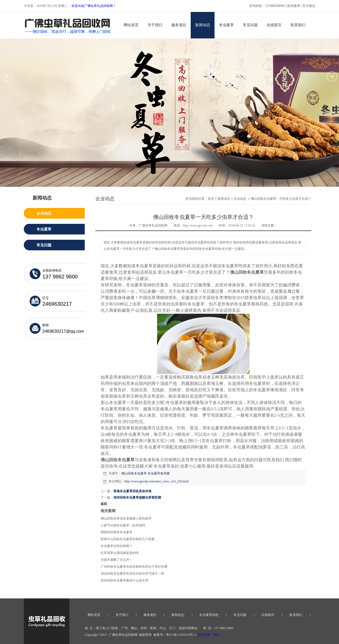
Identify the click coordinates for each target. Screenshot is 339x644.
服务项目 (179, 25)
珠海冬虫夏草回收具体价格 (132, 491)
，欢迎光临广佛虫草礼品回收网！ (92, 6)
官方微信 (309, 6)
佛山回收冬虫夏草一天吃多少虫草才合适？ (281, 199)
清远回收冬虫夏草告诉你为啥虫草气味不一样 (132, 574)
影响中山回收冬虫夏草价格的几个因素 (128, 539)
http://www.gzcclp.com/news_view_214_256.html (157, 481)
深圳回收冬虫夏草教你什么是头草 (124, 580)
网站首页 (131, 25)
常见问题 (250, 25)
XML (216, 635)
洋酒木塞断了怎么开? (116, 560)
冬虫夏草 (226, 25)
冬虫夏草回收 (209, 615)
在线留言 (274, 25)
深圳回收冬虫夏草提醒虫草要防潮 (137, 498)
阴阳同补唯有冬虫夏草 (117, 532)
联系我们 (298, 25)
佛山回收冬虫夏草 (134, 473)
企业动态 (240, 199)
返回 (104, 504)
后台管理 (204, 635)
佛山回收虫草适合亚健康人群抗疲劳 (126, 518)
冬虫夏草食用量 (159, 473)
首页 (211, 199)
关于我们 (155, 25)
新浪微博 (293, 6)
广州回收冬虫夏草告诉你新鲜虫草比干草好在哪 (134, 567)
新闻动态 (203, 25)
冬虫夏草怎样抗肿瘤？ (117, 546)
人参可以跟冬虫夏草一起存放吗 (123, 525)
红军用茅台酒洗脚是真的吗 (120, 553)
